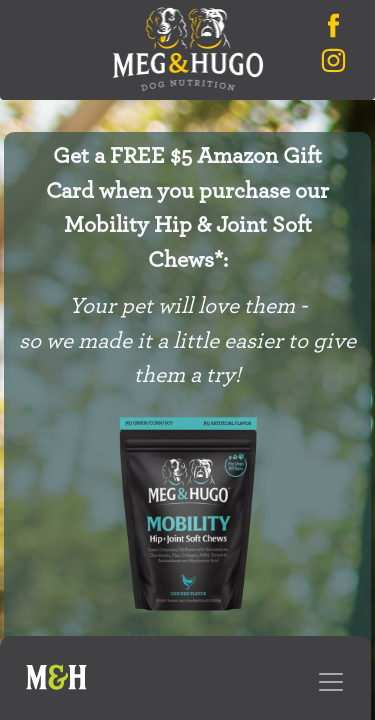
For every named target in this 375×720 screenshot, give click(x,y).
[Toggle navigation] (331, 682)
